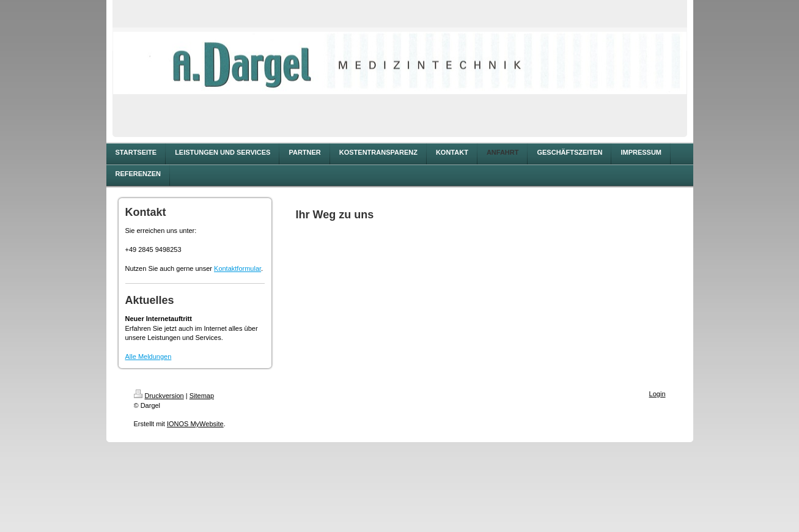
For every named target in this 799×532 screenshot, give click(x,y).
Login (657, 394)
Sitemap (202, 396)
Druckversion (159, 396)
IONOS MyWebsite (195, 424)
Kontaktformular (237, 268)
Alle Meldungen (149, 357)
